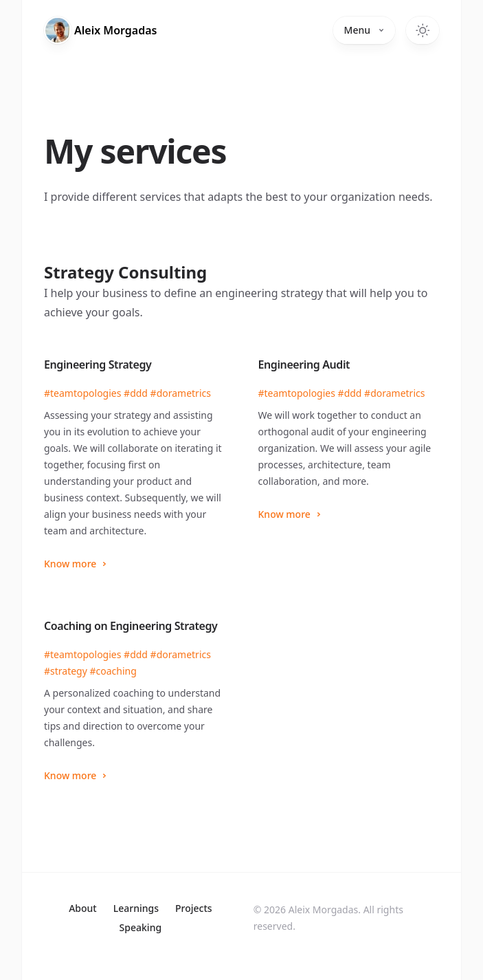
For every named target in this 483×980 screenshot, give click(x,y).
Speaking (141, 927)
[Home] (58, 30)
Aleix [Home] (115, 30)
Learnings (136, 908)
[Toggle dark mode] (423, 30)
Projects (194, 908)
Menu (364, 30)
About (83, 908)
